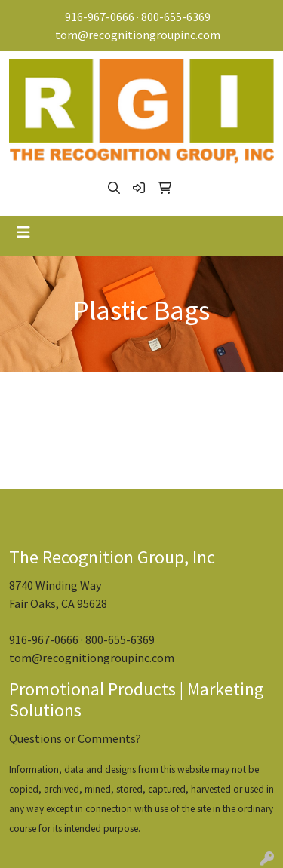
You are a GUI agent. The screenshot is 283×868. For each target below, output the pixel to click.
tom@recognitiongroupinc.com (138, 35)
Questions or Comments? (75, 738)
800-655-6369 (176, 17)
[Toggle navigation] (23, 232)
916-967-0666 (100, 17)
